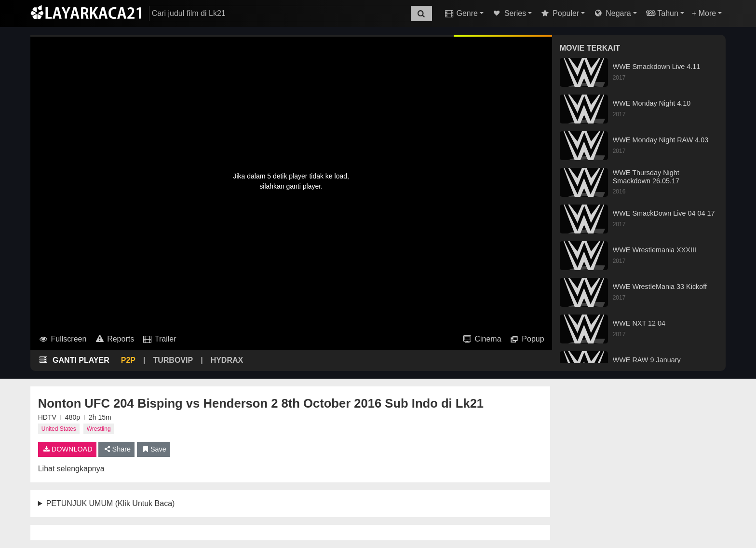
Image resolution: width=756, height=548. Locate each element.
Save (154, 449)
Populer (559, 13)
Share (116, 449)
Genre (461, 13)
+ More (704, 13)
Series (509, 13)
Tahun (661, 13)
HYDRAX (227, 360)
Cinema (482, 339)
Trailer (159, 339)
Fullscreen (62, 339)
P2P (128, 360)
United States (59, 429)
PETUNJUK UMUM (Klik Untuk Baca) (111, 503)
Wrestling (99, 429)
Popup (527, 339)
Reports (114, 339)
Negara (612, 13)
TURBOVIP (173, 360)
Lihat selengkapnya (71, 469)
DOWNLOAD (67, 449)
